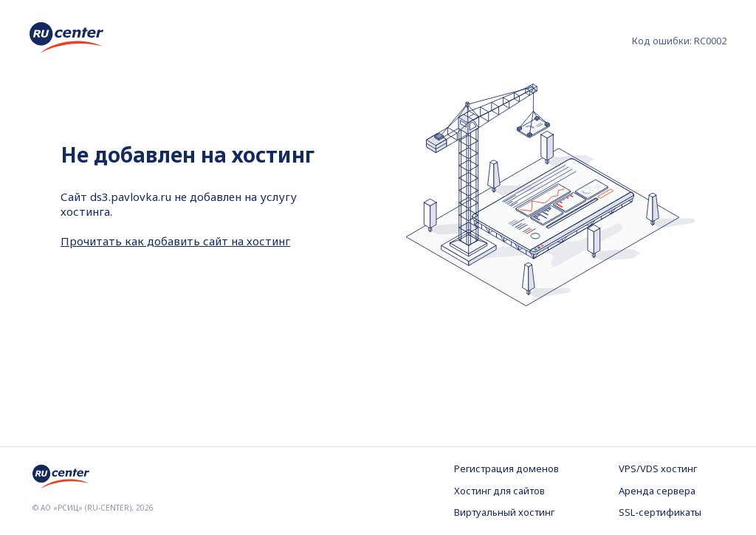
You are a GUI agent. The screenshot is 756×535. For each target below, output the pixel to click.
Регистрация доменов (506, 468)
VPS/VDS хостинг (658, 468)
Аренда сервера (657, 491)
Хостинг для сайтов (499, 491)
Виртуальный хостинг (504, 512)
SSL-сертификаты (660, 512)
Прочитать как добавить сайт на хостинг (175, 241)
